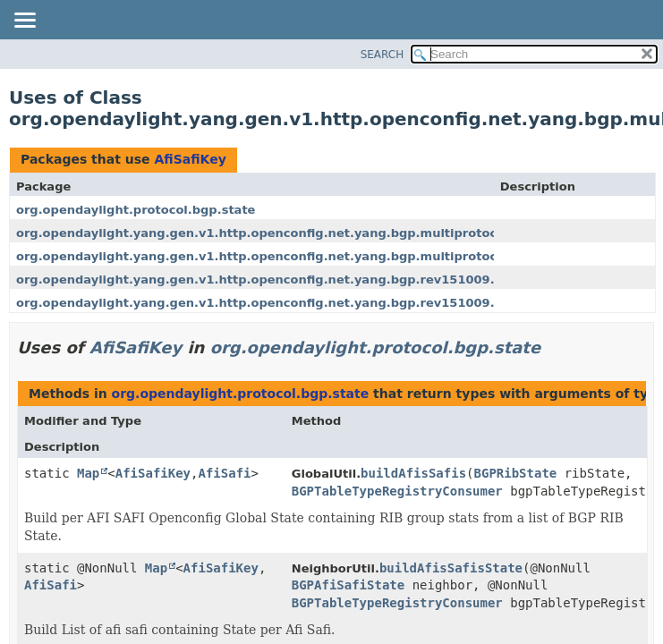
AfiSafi (224, 473)
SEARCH (382, 55)
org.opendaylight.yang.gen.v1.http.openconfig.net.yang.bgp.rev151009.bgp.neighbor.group (320, 303)
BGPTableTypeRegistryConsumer (397, 491)
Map (88, 473)
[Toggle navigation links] (24, 21)
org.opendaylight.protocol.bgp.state (136, 210)
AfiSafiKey (190, 159)
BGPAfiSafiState (348, 585)
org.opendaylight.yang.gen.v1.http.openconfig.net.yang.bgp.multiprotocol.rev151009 (300, 233)
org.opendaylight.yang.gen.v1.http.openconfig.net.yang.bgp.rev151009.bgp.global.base (308, 280)
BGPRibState (516, 473)
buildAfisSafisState (451, 568)
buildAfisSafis (413, 473)
